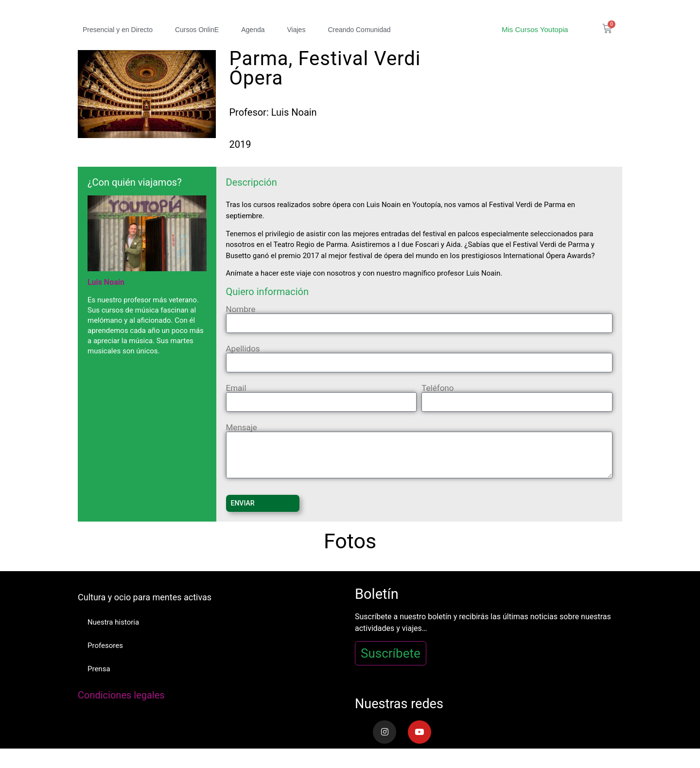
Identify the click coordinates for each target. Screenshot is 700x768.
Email (236, 388)
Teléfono (437, 388)
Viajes (297, 30)
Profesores (105, 646)
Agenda (253, 30)
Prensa (99, 669)
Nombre (241, 309)
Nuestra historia (113, 622)
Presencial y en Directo (118, 30)
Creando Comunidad (359, 30)
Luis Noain (106, 282)
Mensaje (242, 428)
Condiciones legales (121, 695)
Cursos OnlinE (197, 30)
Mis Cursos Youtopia (535, 29)
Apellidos (243, 349)
